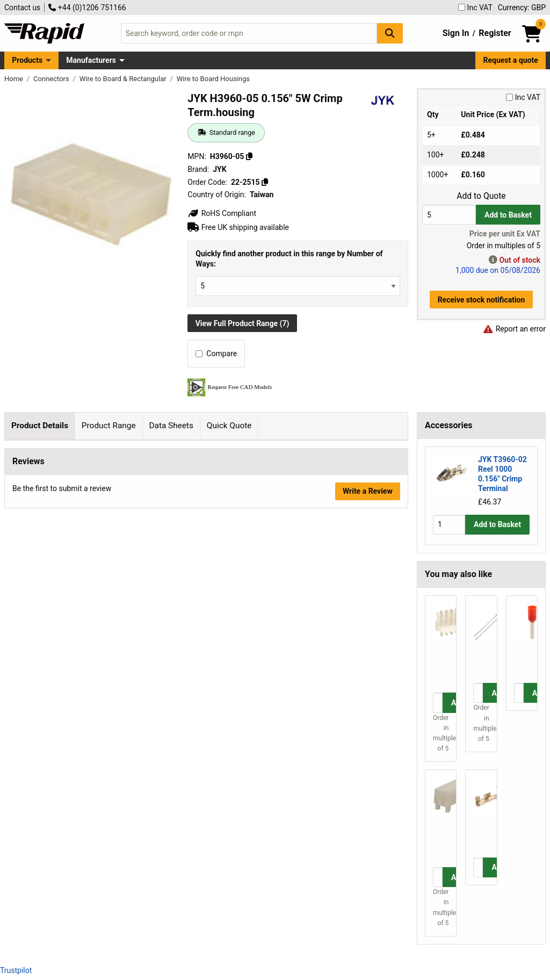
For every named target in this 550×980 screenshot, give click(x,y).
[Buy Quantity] (449, 215)
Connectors (52, 79)
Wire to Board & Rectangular (124, 79)
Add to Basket (508, 215)
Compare (216, 354)
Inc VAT (475, 8)
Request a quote (511, 60)
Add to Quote (481, 196)
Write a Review (368, 727)
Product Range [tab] (109, 426)
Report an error (514, 329)
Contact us (22, 8)
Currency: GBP (522, 8)
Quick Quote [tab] (229, 426)
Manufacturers (91, 60)
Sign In (456, 33)
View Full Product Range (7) (243, 323)
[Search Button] (390, 33)
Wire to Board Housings (213, 79)
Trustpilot (16, 970)
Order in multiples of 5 (441, 733)
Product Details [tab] (40, 426)
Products (27, 60)
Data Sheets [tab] (171, 426)
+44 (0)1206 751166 (87, 8)
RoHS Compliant (222, 213)
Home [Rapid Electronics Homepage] (15, 79)
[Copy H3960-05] (249, 156)
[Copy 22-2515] (265, 182)
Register (495, 33)
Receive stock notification (482, 300)
